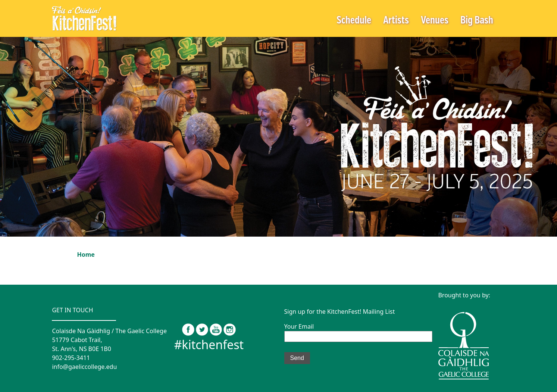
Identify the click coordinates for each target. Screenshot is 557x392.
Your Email (358, 331)
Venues (435, 21)
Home (86, 255)
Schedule (354, 21)
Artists (396, 21)
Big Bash (477, 21)
